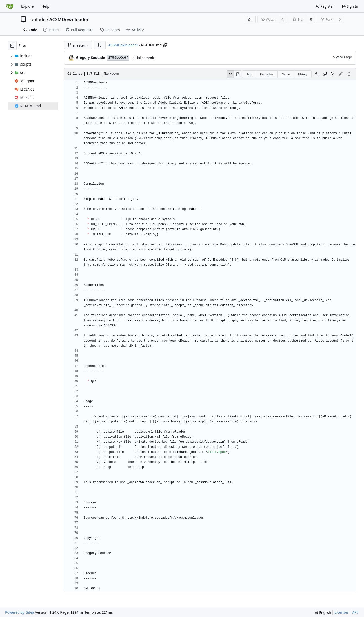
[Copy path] (165, 45)
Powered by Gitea (20, 612)
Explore (27, 6)
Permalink (267, 74)
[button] (100, 45)
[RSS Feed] (250, 19)
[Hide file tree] (12, 46)
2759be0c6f (118, 58)
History (303, 74)
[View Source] (231, 74)
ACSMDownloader (69, 19)
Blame (286, 74)
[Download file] (316, 74)
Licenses (342, 612)
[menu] (323, 613)
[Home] (10, 6)
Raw (249, 74)
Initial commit (143, 58)
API (355, 612)
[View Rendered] (238, 74)
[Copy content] (325, 74)
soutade (37, 19)
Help (45, 6)
